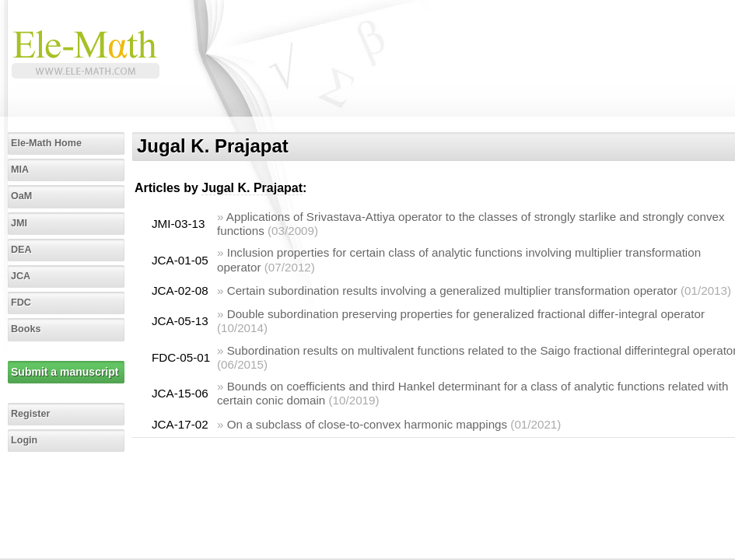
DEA (21, 250)
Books (26, 329)
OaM (21, 196)
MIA (20, 170)
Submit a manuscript (65, 372)
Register (30, 414)
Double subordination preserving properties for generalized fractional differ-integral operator (466, 314)
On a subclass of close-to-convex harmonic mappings (367, 424)
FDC (21, 303)
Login (24, 440)
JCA (21, 276)
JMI (19, 223)
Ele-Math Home (46, 143)
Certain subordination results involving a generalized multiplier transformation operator (452, 290)
